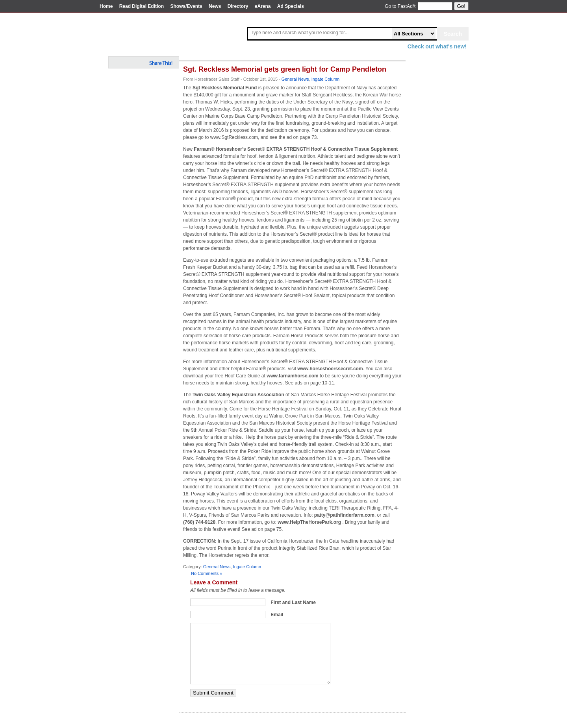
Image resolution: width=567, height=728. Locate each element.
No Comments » (207, 573)
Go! (461, 6)
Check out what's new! (437, 46)
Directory (238, 6)
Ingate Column (326, 79)
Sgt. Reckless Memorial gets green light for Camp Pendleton (285, 69)
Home (106, 6)
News (215, 6)
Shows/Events (186, 6)
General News (295, 79)
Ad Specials (291, 6)
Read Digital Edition (142, 6)
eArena (263, 6)
